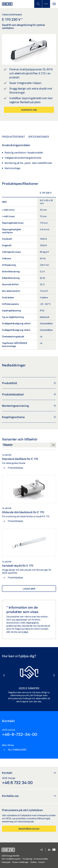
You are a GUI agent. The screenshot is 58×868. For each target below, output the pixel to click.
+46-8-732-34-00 (20, 734)
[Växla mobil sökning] (38, 4)
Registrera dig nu (29, 829)
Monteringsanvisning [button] (29, 406)
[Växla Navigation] (54, 4)
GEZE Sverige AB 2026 (10, 856)
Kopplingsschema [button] (29, 417)
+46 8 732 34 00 (17, 782)
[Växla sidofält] (46, 4)
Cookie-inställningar (20, 862)
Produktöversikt (13, 137)
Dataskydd (6, 862)
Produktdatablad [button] (29, 394)
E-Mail (25, 632)
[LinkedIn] (49, 850)
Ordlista (33, 862)
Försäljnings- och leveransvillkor (35, 859)
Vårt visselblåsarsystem (11, 859)
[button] (3, 675)
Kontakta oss (29, 110)
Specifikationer (38, 137)
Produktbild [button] (29, 383)
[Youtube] (54, 850)
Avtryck (41, 862)
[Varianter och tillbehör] (29, 446)
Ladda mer (29, 589)
